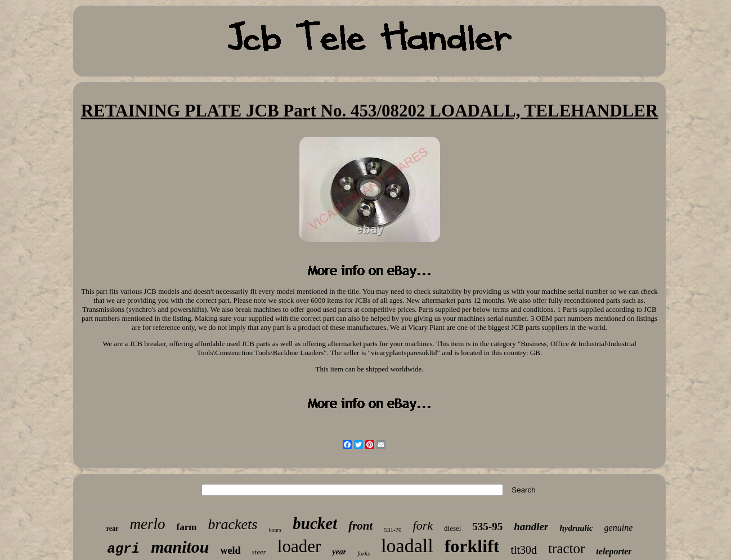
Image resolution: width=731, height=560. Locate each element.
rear (113, 528)
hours (275, 530)
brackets (232, 524)
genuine (619, 528)
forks (364, 553)
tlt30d (524, 550)
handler (531, 527)
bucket (315, 523)
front (360, 526)
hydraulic (576, 528)
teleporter (614, 551)
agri (124, 549)
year (339, 552)
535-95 (487, 527)
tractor (566, 548)
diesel (452, 528)
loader (299, 546)
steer (259, 552)
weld (231, 550)
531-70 (393, 530)
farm (187, 527)
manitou (180, 547)
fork (423, 525)
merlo (148, 524)
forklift (472, 546)
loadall (407, 546)
